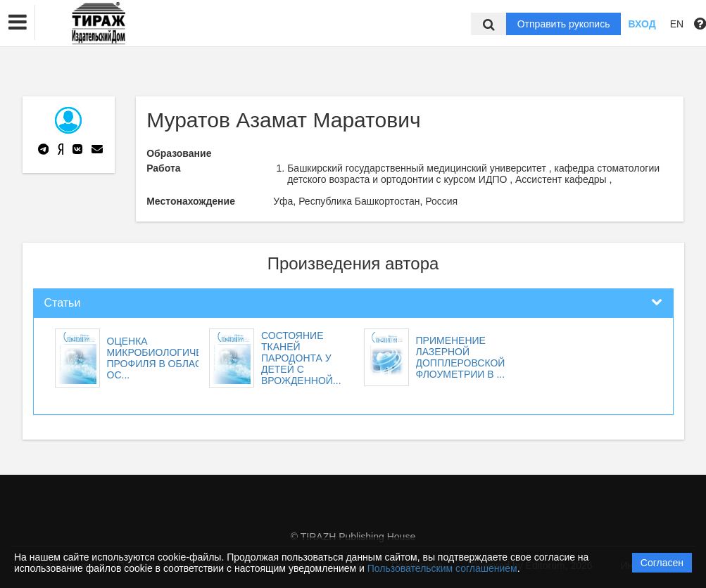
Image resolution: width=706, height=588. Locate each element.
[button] (18, 23)
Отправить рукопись (564, 24)
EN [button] (677, 24)
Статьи (63, 303)
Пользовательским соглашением (442, 568)
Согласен (662, 563)
